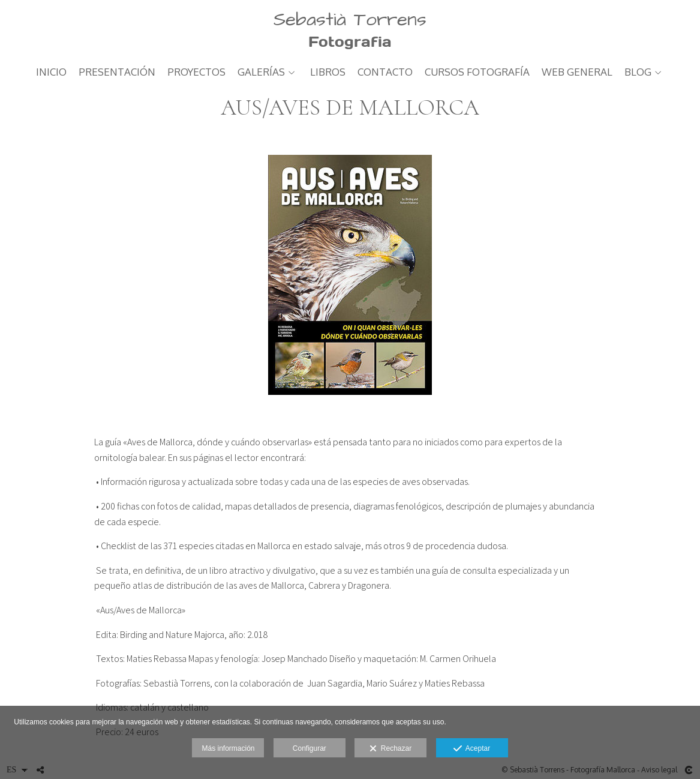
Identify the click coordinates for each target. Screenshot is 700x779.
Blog (638, 72)
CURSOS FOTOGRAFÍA (477, 72)
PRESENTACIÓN (117, 72)
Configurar (310, 748)
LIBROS (328, 72)
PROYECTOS (196, 72)
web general (577, 72)
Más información (228, 748)
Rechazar (390, 749)
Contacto (385, 72)
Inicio (51, 72)
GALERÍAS (261, 72)
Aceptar (472, 749)
